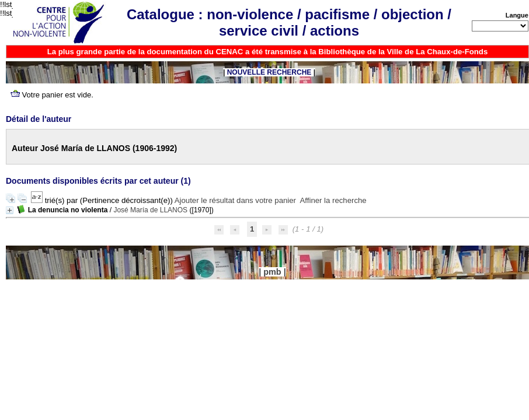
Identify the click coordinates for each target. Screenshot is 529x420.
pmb (272, 272)
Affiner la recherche (333, 200)
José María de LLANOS (150, 210)
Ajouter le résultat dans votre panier (235, 200)
